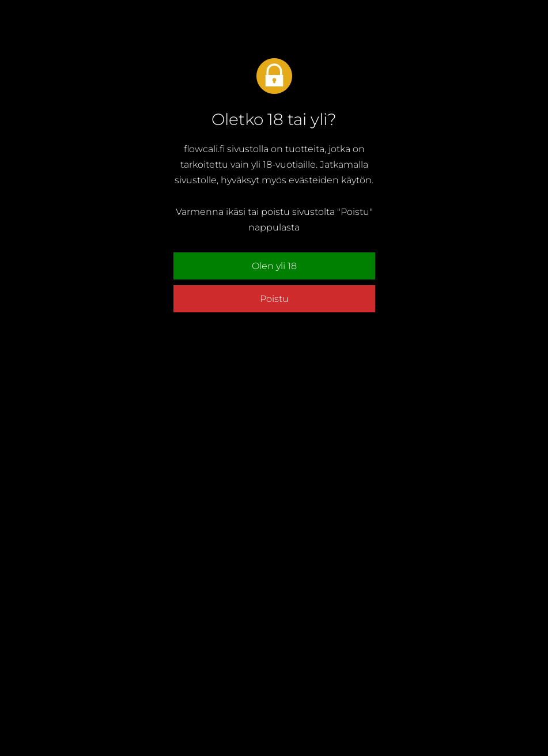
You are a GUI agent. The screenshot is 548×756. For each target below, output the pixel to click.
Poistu (274, 299)
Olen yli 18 (274, 266)
